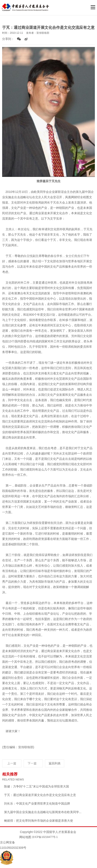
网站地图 (25, 837)
